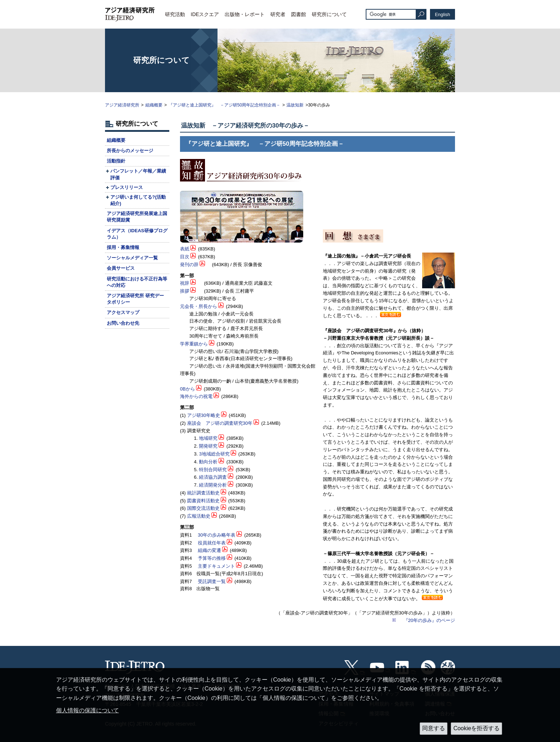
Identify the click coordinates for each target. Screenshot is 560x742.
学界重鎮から (194, 344)
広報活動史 (199, 516)
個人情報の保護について (87, 710)
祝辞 (185, 283)
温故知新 (295, 105)
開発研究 (208, 446)
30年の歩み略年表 (217, 535)
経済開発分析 (213, 485)
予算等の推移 (212, 558)
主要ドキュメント (216, 566)
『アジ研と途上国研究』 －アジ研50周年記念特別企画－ (224, 105)
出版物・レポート (245, 14)
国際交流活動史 (203, 508)
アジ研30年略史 (204, 415)
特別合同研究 (213, 470)
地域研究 (208, 438)
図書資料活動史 (203, 501)
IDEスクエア (205, 14)
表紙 (185, 249)
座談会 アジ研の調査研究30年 (220, 423)
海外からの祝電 (196, 396)
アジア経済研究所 (122, 105)
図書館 (299, 14)
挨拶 (185, 291)
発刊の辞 (189, 265)
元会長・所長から (199, 306)
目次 (185, 257)
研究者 (278, 14)
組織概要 (154, 105)
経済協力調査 (213, 477)
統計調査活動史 (203, 493)
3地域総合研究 (214, 454)
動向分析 (208, 462)
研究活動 (175, 14)
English (443, 14)
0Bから (187, 389)
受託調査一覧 (212, 581)
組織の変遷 (209, 550)
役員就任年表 (212, 543)
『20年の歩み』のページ (429, 620)
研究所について (329, 14)
